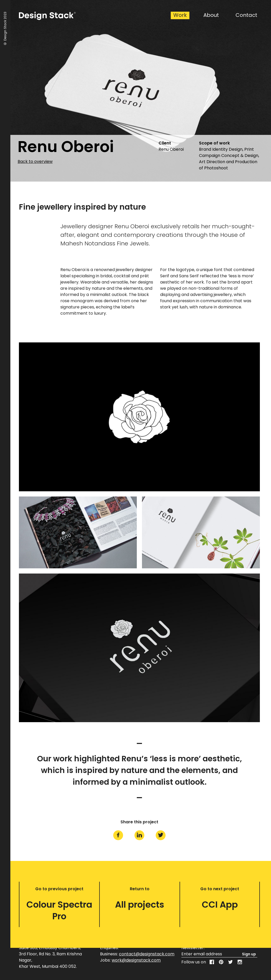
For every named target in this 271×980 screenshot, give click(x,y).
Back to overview (35, 162)
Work (180, 15)
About (211, 15)
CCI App (220, 905)
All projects (140, 905)
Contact (246, 15)
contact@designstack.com (147, 954)
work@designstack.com (136, 960)
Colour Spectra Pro (59, 910)
